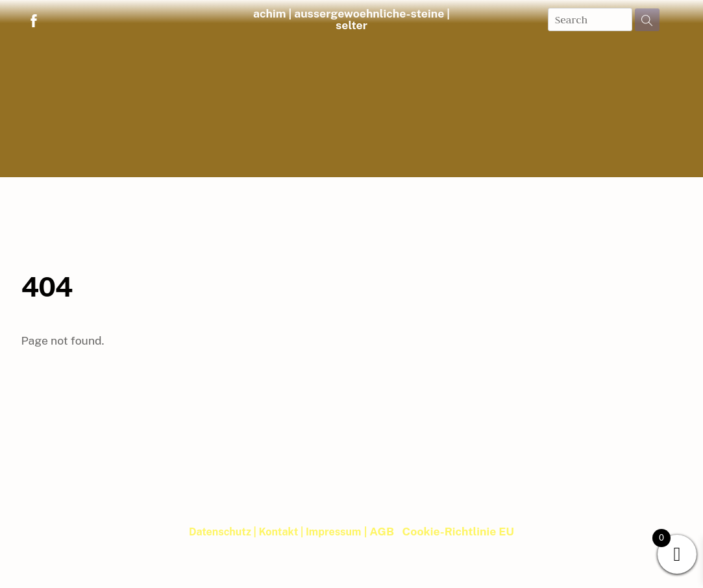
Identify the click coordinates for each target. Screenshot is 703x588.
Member (351, 215)
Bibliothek (350, 187)
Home (51, 187)
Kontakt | (282, 532)
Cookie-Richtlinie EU (458, 531)
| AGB (379, 531)
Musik (284, 187)
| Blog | (661, 187)
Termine (500, 187)
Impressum (333, 532)
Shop (124, 187)
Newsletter (427, 187)
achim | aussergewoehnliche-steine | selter (351, 19)
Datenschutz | (224, 532)
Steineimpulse (207, 187)
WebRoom (582, 187)
